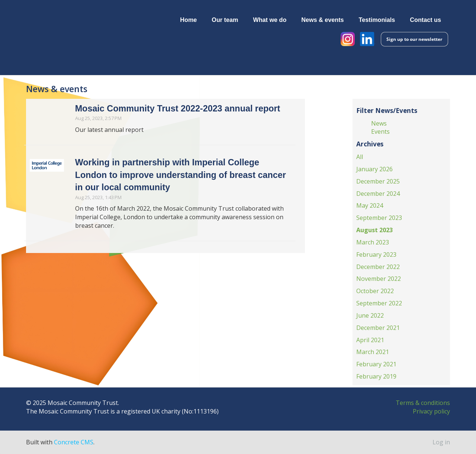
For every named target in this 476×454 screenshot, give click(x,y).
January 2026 (374, 169)
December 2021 (378, 328)
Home (188, 20)
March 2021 (373, 352)
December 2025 (378, 181)
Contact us (425, 20)
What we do (270, 20)
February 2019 (376, 376)
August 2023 (374, 230)
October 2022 (375, 291)
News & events (322, 20)
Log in (441, 442)
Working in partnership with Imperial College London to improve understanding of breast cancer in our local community (181, 175)
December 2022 (378, 267)
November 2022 (379, 279)
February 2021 (376, 364)
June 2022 (370, 315)
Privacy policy (431, 411)
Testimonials (377, 20)
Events (380, 132)
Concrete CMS (74, 442)
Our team (225, 20)
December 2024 (378, 194)
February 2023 (376, 254)
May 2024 (370, 205)
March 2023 (373, 242)
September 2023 (379, 218)
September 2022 (379, 303)
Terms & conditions (423, 403)
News (379, 123)
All (360, 157)
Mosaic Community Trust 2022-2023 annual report (178, 108)
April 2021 (370, 340)
